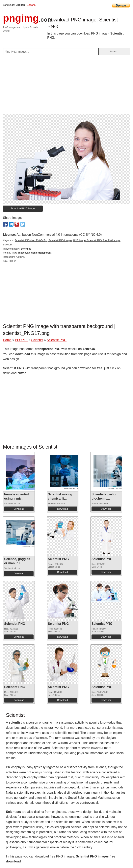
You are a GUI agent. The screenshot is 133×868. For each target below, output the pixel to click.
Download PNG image (23, 209)
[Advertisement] (66, 86)
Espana (31, 5)
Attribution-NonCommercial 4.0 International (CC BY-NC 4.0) (59, 235)
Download (19, 509)
